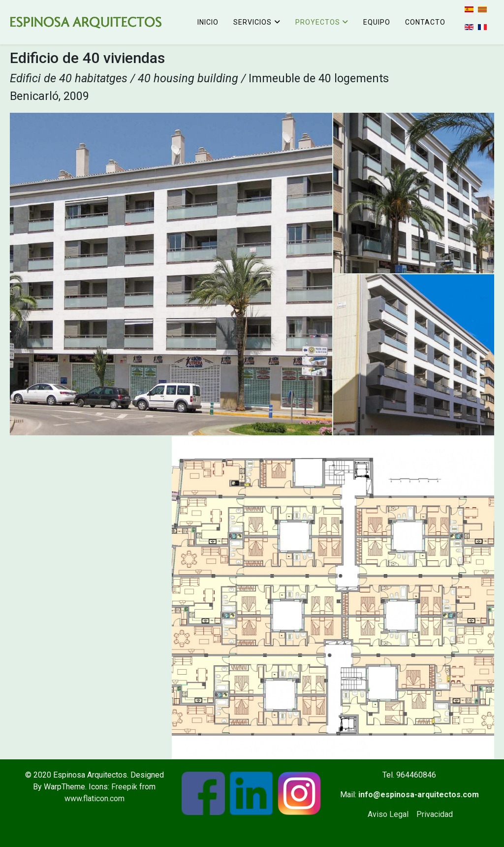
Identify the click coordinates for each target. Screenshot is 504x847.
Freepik (124, 787)
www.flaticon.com (94, 798)
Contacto (425, 22)
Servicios (252, 22)
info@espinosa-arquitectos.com (419, 795)
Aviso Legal (388, 814)
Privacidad (435, 814)
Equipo (377, 22)
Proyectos (318, 22)
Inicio (208, 22)
